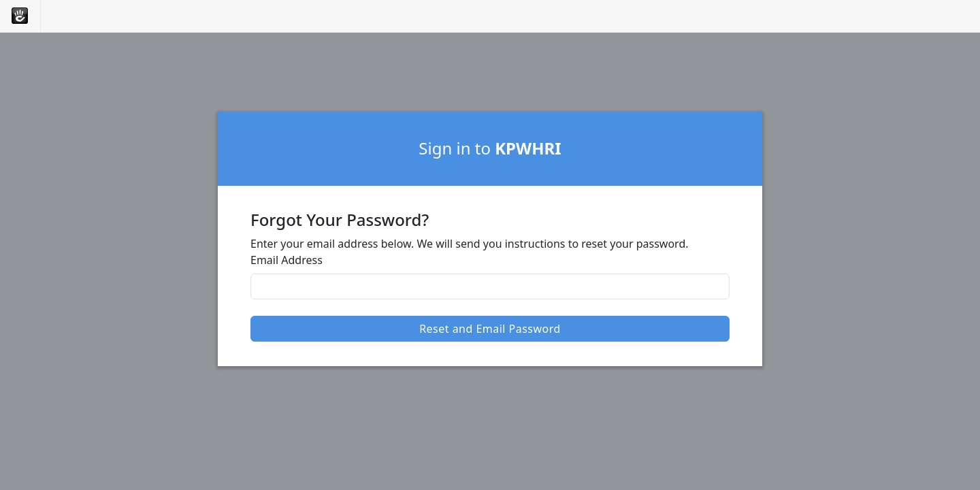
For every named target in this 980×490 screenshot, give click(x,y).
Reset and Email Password (490, 329)
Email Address (287, 260)
